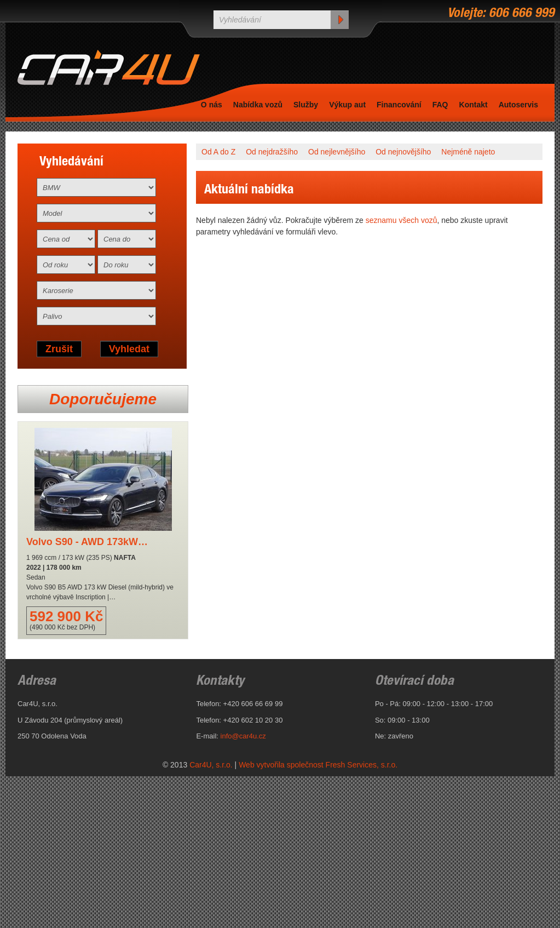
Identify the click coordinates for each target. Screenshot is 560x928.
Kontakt (474, 105)
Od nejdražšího (272, 152)
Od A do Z (218, 152)
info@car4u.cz (243, 736)
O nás (212, 105)
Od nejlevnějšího (337, 152)
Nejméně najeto (468, 152)
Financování (399, 105)
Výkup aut (347, 105)
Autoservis (518, 105)
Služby (306, 105)
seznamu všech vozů (402, 220)
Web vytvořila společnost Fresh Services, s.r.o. (318, 765)
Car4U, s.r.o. (211, 765)
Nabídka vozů (258, 105)
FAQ (440, 105)
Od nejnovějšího (403, 152)
